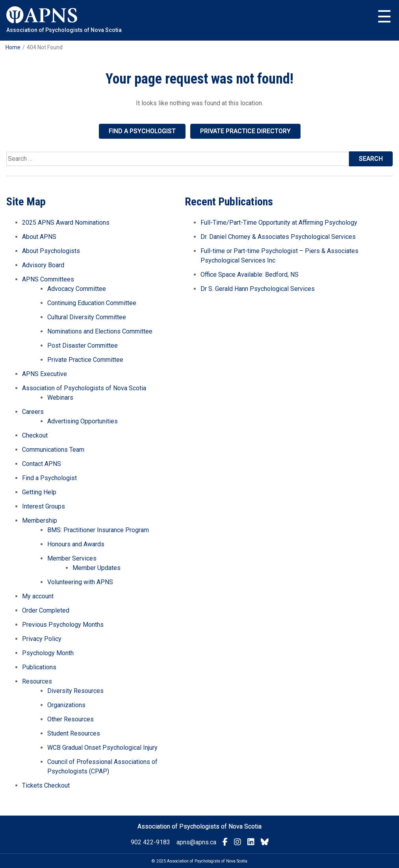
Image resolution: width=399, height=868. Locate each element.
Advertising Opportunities (83, 421)
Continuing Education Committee (92, 303)
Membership (40, 521)
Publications (39, 667)
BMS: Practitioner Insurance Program (98, 530)
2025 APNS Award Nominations (66, 223)
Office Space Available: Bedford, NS (250, 275)
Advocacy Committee (77, 289)
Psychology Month (48, 653)
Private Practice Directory (245, 131)
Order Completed (46, 610)
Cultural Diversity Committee (87, 317)
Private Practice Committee (85, 360)
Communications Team (53, 450)
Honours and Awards (76, 544)
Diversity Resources (75, 691)
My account (38, 596)
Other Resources (71, 719)
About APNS (39, 237)
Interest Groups (44, 506)
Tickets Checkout (46, 785)
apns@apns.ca (196, 842)
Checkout (35, 435)
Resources (37, 681)
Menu (384, 17)
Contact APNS (42, 464)
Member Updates (97, 568)
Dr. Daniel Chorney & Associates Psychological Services (278, 237)
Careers (33, 412)
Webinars (60, 398)
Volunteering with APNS (80, 582)
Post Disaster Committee (83, 346)
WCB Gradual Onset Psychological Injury (102, 748)
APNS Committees (48, 279)
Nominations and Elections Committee (100, 331)
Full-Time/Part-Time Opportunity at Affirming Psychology (279, 223)
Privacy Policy (42, 639)
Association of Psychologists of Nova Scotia (84, 388)
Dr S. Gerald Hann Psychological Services (258, 289)
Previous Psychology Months (63, 625)
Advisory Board (43, 265)
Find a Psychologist (142, 131)
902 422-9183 (150, 842)
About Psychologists (51, 251)
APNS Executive (45, 374)
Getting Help (39, 492)
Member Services (72, 558)
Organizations (66, 705)
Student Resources (74, 733)
